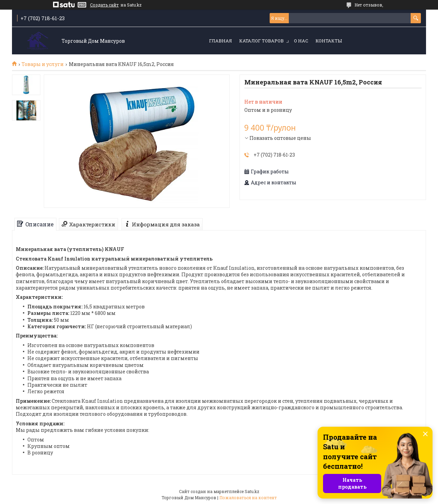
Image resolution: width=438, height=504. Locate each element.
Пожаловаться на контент (248, 498)
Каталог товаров (261, 41)
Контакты (329, 41)
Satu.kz (252, 491)
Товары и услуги (43, 64)
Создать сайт (104, 5)
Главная (221, 41)
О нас (301, 41)
